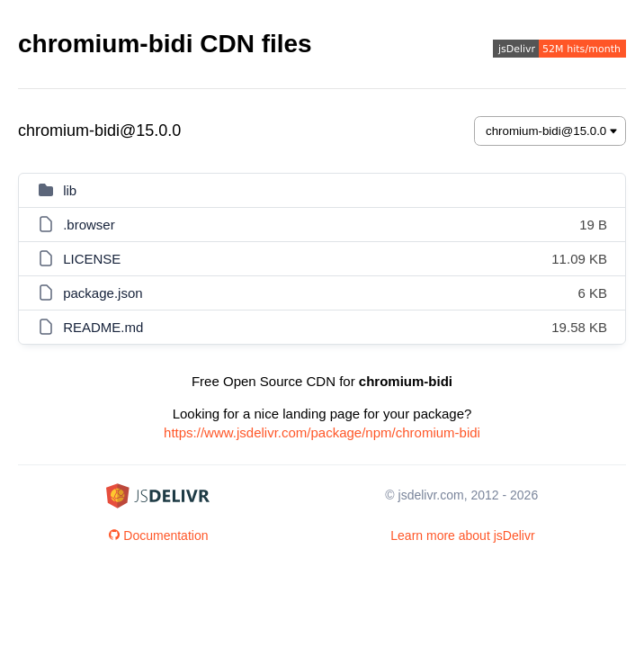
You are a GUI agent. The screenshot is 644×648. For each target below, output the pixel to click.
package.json (103, 293)
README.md (103, 327)
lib (70, 190)
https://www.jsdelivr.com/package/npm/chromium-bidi (322, 432)
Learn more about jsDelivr (462, 535)
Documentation (158, 535)
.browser (89, 225)
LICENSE (92, 259)
